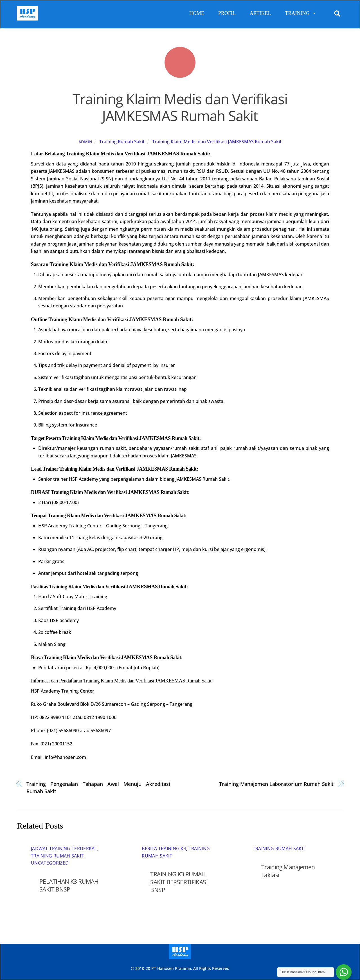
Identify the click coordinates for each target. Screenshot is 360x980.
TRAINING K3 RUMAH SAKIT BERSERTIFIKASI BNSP (179, 882)
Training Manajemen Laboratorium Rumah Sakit (276, 784)
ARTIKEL (260, 13)
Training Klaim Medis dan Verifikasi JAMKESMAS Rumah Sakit (180, 108)
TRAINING (301, 13)
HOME (197, 13)
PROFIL (227, 13)
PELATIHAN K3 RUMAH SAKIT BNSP (69, 885)
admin (86, 142)
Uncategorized (50, 863)
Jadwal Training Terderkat (64, 849)
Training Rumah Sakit (122, 142)
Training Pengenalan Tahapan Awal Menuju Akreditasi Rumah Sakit (98, 787)
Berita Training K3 (164, 849)
